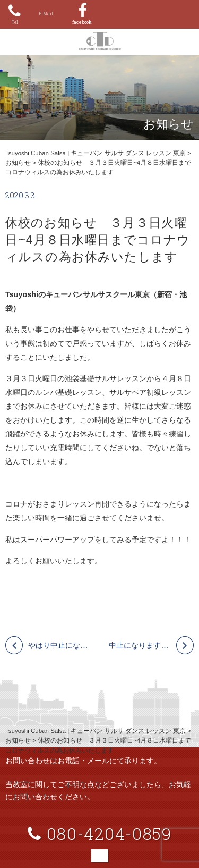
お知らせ (18, 163)
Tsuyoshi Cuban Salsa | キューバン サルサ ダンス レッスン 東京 (96, 153)
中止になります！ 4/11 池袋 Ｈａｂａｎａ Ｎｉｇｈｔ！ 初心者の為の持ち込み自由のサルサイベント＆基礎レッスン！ (151, 645)
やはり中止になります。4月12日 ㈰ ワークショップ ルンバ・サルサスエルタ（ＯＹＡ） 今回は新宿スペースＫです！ (59, 645)
